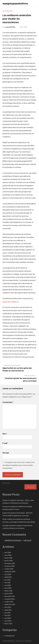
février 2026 (8, 558)
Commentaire (8, 402)
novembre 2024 (10, 599)
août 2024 (8, 607)
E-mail (5, 443)
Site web (6, 453)
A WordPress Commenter (13, 540)
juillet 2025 (8, 577)
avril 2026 (8, 552)
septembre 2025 (10, 572)
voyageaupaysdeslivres (15, 3)
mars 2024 (8, 621)
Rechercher (6, 483)
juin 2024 (7, 613)
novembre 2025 (10, 566)
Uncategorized (7, 11)
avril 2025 (8, 585)
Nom (5, 434)
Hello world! (27, 540)
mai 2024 (7, 615)
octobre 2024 (9, 602)
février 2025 (8, 591)
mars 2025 (8, 588)
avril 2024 (8, 618)
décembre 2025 (10, 563)
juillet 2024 (8, 610)
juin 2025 (7, 580)
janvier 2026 (9, 561)
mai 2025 (7, 582)
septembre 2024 (10, 604)
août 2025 (8, 574)
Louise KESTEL (10, 27)
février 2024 (8, 624)
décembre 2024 (10, 596)
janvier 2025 (9, 593)
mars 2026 (8, 555)
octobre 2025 (9, 569)
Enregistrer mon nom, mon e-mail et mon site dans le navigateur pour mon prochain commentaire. (19, 465)
